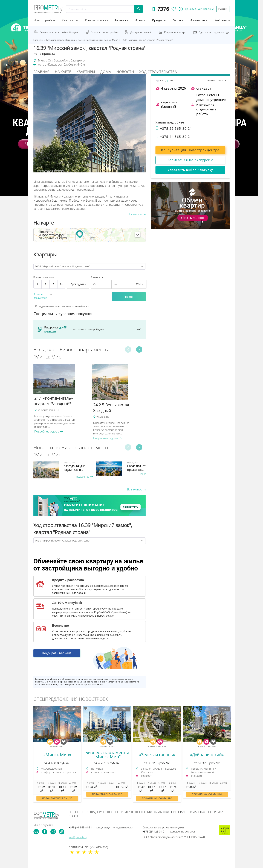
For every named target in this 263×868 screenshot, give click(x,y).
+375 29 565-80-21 (174, 128)
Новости (125, 72)
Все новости (136, 489)
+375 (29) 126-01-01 (169, 832)
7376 (162, 9)
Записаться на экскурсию (190, 160)
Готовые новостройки (104, 32)
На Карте (63, 72)
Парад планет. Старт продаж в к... (141, 468)
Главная (41, 72)
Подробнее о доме (49, 431)
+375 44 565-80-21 (174, 137)
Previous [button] (128, 349)
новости (122, 20)
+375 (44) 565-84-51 (101, 827)
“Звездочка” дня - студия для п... (76, 468)
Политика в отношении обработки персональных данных (160, 812)
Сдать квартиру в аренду (214, 32)
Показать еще (137, 214)
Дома (106, 72)
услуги (178, 20)
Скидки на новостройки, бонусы (59, 32)
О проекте (76, 812)
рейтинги (222, 20)
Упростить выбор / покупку (190, 170)
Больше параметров (40, 296)
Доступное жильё (141, 32)
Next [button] (139, 349)
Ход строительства (158, 72)
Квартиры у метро (175, 32)
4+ (61, 284)
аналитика (199, 20)
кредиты (159, 20)
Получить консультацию (57, 798)
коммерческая (97, 20)
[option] (61, 399)
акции (140, 20)
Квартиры (70, 20)
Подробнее (84, 477)
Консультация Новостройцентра (190, 150)
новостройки (44, 20)
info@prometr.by (78, 837)
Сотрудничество (99, 812)
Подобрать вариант (57, 655)
